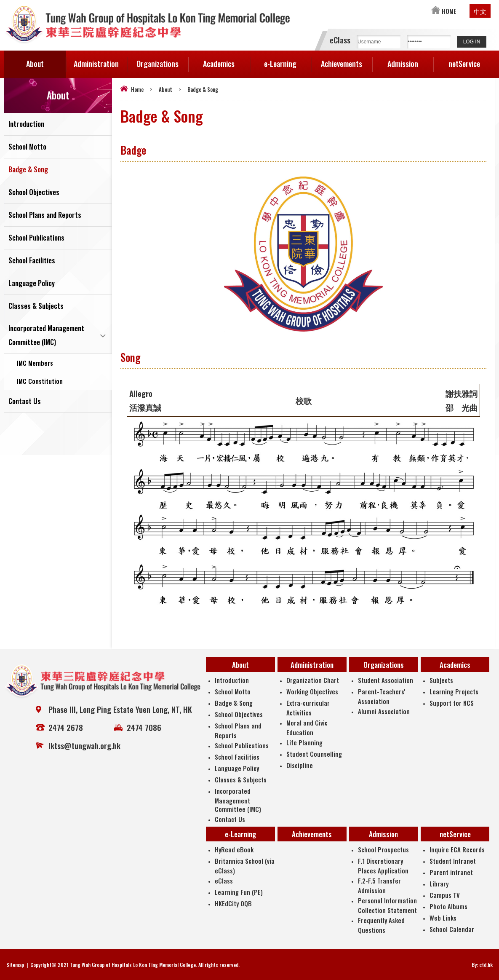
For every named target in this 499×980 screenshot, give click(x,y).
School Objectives (34, 192)
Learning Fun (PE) (239, 892)
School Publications (36, 238)
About (46, 60)
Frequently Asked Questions (381, 925)
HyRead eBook (234, 849)
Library (439, 884)
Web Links (443, 918)
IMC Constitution (40, 381)
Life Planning (304, 742)
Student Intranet (453, 861)
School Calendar (452, 929)
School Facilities (32, 261)
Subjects (441, 680)
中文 (480, 11)
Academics (226, 60)
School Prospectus (383, 849)
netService (472, 60)
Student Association (386, 680)
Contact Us (25, 402)
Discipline (300, 765)
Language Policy (32, 283)
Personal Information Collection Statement (387, 905)
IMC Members (35, 363)
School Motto (27, 147)
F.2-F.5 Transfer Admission (379, 885)
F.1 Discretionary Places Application (383, 866)
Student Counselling (314, 754)
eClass (224, 881)
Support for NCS (452, 703)
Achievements (342, 64)
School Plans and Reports (45, 215)
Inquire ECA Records (457, 849)
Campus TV (445, 895)
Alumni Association (384, 711)
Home (137, 89)
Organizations (162, 60)
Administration (100, 60)
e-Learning (287, 60)
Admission (410, 60)
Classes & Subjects (36, 306)
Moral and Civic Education (307, 727)
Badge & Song (28, 170)
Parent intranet (451, 872)
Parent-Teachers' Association (382, 696)
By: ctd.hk (482, 965)
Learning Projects (454, 691)
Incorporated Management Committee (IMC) (46, 336)
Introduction (26, 124)
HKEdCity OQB (233, 903)
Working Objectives (312, 691)
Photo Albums (448, 906)
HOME (444, 11)
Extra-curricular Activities (308, 708)
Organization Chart (313, 680)
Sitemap (15, 965)
